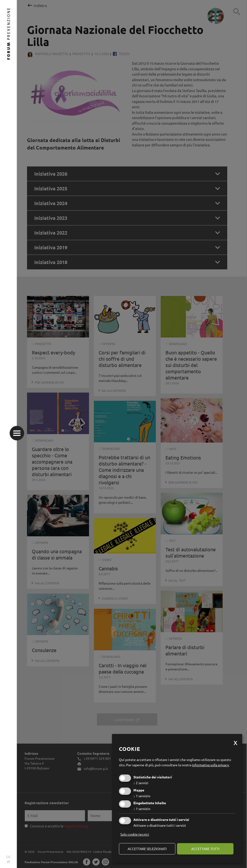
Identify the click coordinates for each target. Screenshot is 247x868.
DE (8, 857)
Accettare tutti (205, 849)
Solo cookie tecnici (135, 834)
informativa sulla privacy (210, 765)
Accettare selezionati (147, 849)
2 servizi (141, 783)
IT (9, 862)
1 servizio (142, 796)
